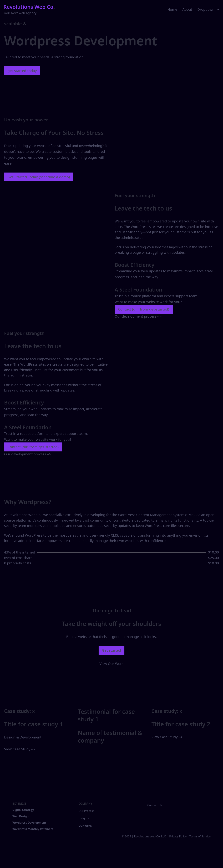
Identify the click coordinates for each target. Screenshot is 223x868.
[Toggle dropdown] (218, 9)
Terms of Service (200, 836)
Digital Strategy (23, 810)
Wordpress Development (29, 823)
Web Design (21, 816)
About (187, 9)
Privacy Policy (178, 836)
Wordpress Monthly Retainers (33, 829)
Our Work (85, 826)
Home (172, 9)
